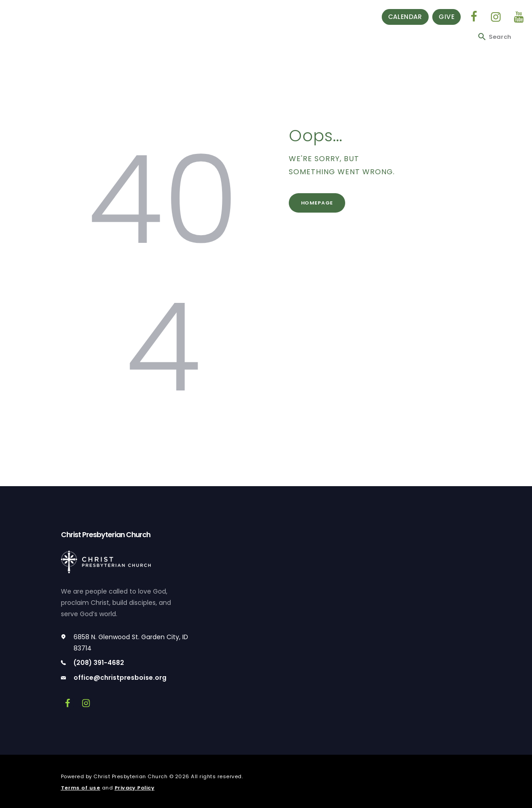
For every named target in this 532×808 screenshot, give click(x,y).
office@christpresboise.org (120, 678)
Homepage (318, 203)
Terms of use (81, 788)
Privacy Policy (135, 788)
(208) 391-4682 (99, 663)
